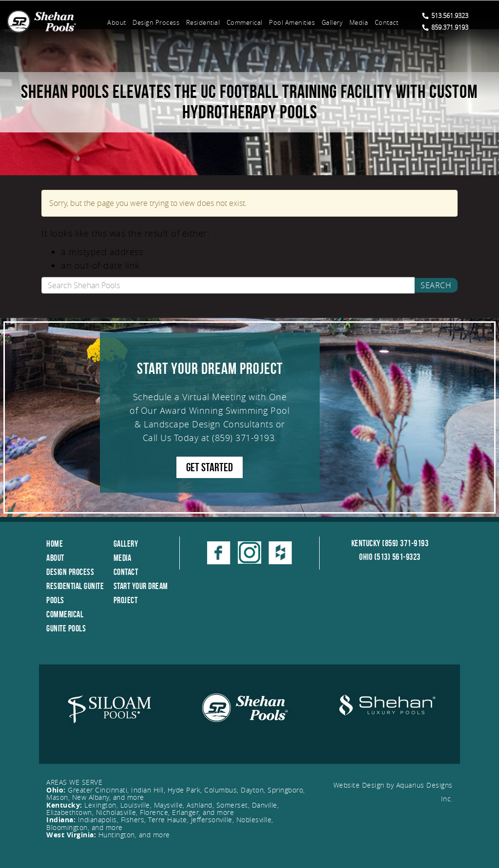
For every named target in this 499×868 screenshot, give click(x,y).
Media (359, 22)
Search (436, 285)
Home (55, 544)
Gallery (332, 22)
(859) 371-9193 (243, 438)
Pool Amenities (292, 22)
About (117, 22)
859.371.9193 (445, 27)
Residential (203, 22)
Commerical (245, 22)
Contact (387, 22)
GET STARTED (210, 467)
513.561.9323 (445, 16)
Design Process (156, 22)
